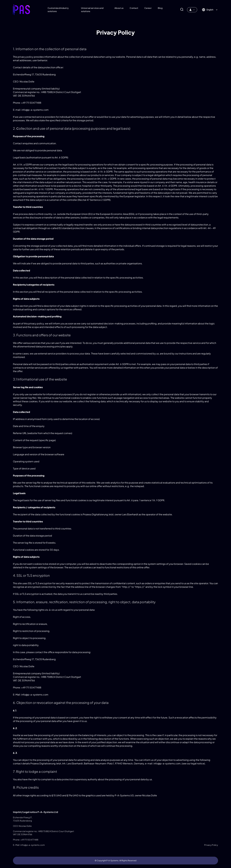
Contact (132, 8)
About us (117, 8)
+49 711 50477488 (29, 840)
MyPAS (190, 10)
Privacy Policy (211, 845)
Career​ (146, 8)
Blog (158, 8)
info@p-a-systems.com (33, 845)
